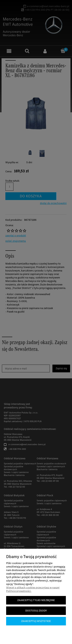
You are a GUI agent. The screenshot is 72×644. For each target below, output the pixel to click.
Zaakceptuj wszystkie (36, 621)
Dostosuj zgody (36, 611)
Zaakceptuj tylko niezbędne (36, 600)
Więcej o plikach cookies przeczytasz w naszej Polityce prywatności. (33, 589)
